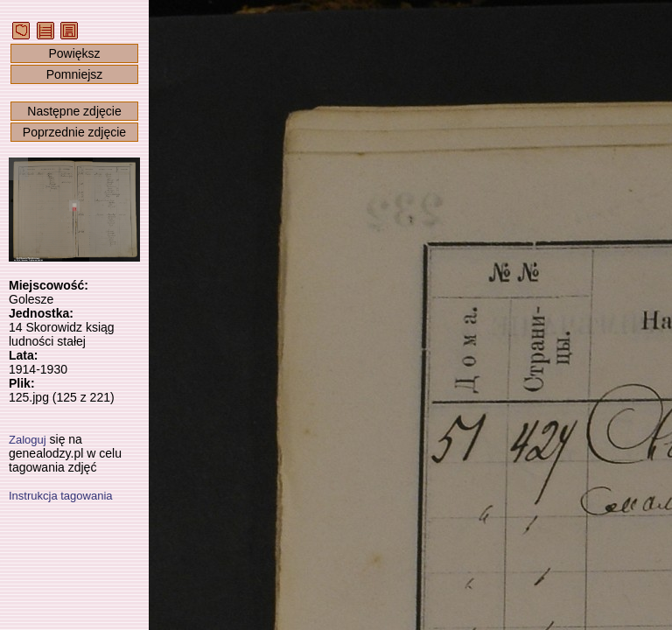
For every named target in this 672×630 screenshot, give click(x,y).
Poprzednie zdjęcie (74, 132)
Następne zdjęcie (74, 111)
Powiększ (74, 53)
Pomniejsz (75, 74)
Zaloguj (28, 440)
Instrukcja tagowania (61, 496)
